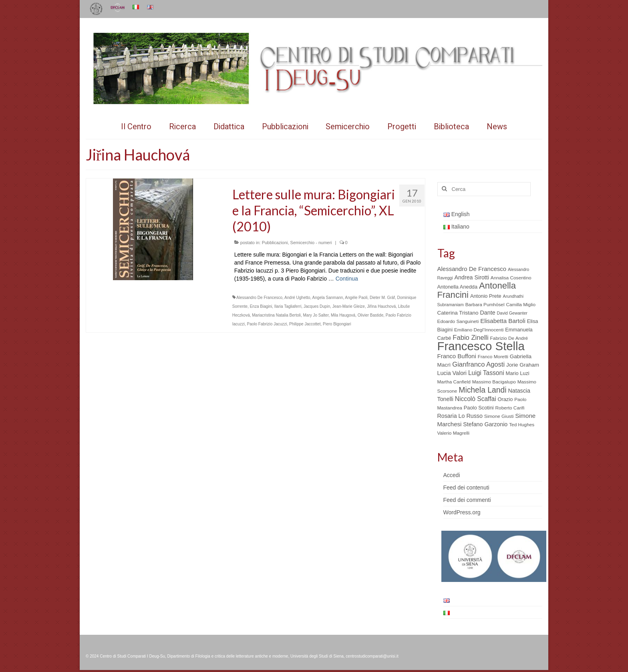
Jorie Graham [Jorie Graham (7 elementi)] (523, 365)
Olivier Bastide (370, 315)
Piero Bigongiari (337, 324)
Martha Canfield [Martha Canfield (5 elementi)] (454, 382)
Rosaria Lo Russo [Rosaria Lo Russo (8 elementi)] (460, 416)
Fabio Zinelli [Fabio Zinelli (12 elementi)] (470, 338)
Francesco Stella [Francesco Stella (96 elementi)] (481, 346)
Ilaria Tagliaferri (288, 306)
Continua (347, 279)
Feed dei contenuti (466, 487)
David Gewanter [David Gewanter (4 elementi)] (512, 313)
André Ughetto (297, 298)
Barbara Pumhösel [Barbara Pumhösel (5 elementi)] (485, 305)
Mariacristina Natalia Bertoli (276, 315)
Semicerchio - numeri (311, 243)
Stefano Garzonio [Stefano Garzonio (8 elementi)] (485, 424)
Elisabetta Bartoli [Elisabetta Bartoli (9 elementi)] (503, 321)
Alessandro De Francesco (259, 298)
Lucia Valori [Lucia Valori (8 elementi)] (452, 373)
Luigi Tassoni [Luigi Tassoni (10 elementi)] (486, 373)
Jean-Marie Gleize (349, 306)
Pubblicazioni (275, 243)
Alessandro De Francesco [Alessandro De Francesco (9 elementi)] (472, 269)
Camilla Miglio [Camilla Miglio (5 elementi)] (521, 305)
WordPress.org (462, 512)
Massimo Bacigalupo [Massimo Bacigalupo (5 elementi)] (494, 382)
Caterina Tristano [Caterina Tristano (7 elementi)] (458, 313)
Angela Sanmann (328, 298)
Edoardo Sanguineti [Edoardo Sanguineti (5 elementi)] (458, 321)
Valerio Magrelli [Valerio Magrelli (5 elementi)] (454, 433)
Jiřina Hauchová (381, 306)
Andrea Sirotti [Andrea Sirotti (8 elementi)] (472, 277)
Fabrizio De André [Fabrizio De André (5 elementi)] (509, 338)
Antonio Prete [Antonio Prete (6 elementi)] (486, 296)
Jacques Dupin (317, 306)
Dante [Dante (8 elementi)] (488, 313)
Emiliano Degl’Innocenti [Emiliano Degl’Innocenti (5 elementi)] (479, 330)
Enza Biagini (261, 306)
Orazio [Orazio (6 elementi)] (505, 399)
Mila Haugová (343, 315)
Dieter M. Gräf (382, 298)
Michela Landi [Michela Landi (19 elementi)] (482, 390)
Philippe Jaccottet (305, 324)
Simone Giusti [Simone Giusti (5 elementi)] (499, 416)
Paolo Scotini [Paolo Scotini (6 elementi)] (479, 408)
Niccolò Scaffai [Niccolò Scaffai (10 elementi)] (476, 399)
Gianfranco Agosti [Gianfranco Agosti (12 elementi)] (478, 364)
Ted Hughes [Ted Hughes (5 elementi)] (522, 425)
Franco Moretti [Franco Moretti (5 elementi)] (493, 357)
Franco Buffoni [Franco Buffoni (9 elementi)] (457, 356)
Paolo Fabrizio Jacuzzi (267, 324)
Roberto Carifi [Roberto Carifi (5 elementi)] (510, 408)
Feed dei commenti (467, 500)
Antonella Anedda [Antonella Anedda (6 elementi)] (458, 287)
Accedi (452, 475)
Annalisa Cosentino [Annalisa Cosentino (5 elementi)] (511, 278)
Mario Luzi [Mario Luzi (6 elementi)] (518, 373)
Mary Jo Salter (316, 315)
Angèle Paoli (356, 298)
